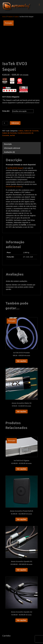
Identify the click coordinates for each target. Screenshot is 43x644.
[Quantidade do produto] (5, 123)
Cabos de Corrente (31, 131)
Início (4, 17)
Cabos (16, 17)
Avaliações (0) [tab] (9, 152)
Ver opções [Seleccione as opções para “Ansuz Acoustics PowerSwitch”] (21, 519)
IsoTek (12, 135)
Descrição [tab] (8, 144)
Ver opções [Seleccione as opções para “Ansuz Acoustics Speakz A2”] (21, 620)
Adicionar (15, 123)
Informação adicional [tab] (12, 148)
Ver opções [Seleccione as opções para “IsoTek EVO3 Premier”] (21, 361)
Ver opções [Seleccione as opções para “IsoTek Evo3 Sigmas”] (21, 469)
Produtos (10, 17)
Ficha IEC (6, 111)
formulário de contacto (14, 187)
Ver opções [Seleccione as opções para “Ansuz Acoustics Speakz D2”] (21, 570)
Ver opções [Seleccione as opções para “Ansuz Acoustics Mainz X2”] (21, 412)
